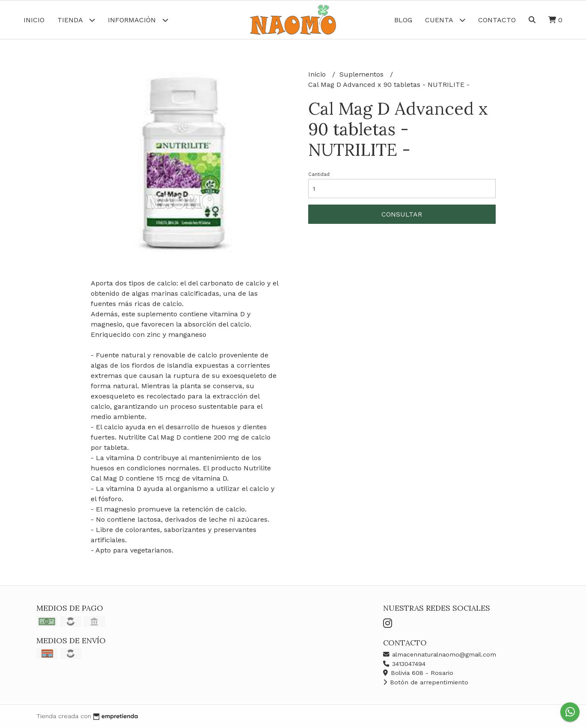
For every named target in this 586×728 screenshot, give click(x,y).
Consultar (402, 214)
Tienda (76, 20)
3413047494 (404, 664)
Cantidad (319, 174)
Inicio (34, 20)
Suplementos (363, 74)
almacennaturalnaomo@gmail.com (440, 654)
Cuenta (445, 20)
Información (138, 20)
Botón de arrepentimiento (426, 682)
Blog (403, 20)
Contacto (497, 20)
